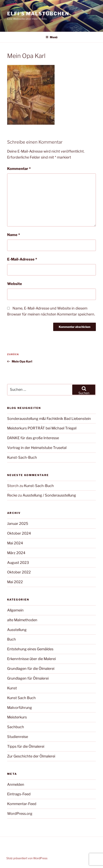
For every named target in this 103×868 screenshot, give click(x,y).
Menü (51, 37)
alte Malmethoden (22, 620)
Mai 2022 (15, 582)
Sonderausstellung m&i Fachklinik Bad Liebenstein (49, 419)
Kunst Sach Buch (21, 698)
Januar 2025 (18, 524)
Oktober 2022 (19, 572)
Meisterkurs (17, 717)
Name (14, 235)
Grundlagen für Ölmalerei (28, 678)
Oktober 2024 (19, 533)
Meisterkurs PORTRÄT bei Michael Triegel (42, 428)
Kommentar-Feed (22, 804)
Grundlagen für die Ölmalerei (31, 669)
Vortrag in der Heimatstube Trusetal (37, 448)
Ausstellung (17, 630)
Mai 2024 (15, 543)
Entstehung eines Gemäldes (30, 649)
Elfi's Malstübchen (38, 14)
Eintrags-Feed (19, 794)
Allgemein (15, 610)
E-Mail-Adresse (22, 259)
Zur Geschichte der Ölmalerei (31, 756)
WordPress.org (20, 814)
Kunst (12, 688)
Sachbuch (16, 727)
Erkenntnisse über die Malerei (31, 659)
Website (15, 284)
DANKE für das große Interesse (33, 438)
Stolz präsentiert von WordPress (27, 858)
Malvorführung (20, 708)
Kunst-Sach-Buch (22, 457)
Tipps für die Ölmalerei (26, 746)
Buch (12, 639)
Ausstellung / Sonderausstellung (49, 495)
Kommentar (19, 169)
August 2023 (18, 563)
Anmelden (16, 784)
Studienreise (18, 737)
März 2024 (16, 553)
